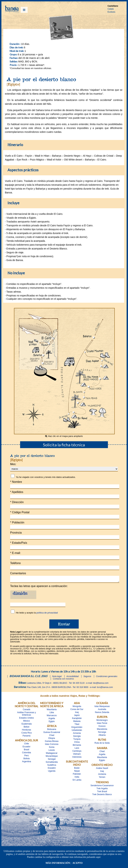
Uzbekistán (77, 731)
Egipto (52, 722)
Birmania (77, 746)
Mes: (13, 464)
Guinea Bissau (52, 742)
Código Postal (20, 512)
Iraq (77, 713)
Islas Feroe (102, 724)
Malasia (77, 722)
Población (17, 522)
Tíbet (77, 725)
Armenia (77, 734)
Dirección (17, 502)
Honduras (27, 731)
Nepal (77, 772)
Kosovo (102, 727)
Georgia (77, 737)
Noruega (102, 733)
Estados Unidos (27, 719)
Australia (102, 710)
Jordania (102, 775)
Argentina (26, 763)
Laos (77, 749)
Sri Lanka (77, 781)
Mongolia (77, 707)
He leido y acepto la (37, 614)
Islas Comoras (52, 745)
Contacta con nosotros (63, 680)
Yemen (102, 778)
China (77, 743)
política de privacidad (47, 614)
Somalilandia (52, 763)
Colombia (26, 754)
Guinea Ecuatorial (52, 733)
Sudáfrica (52, 766)
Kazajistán (77, 719)
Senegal (52, 760)
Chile (26, 745)
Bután (77, 769)
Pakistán (77, 775)
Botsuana (52, 730)
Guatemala (26, 725)
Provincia (16, 533)
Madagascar (52, 754)
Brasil (27, 751)
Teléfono (15, 563)
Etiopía (52, 739)
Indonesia (77, 758)
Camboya (77, 752)
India (77, 778)
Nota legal (57, 677)
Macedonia (102, 730)
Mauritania (52, 711)
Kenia (52, 748)
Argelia (52, 719)
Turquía (77, 740)
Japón (77, 716)
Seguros (87, 677)
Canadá (27, 711)
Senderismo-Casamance (102, 787)
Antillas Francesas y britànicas (26, 715)
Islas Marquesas (102, 707)
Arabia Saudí (102, 769)
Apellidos (17, 492)
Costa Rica (26, 734)
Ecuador (26, 748)
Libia (52, 713)
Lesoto (52, 751)
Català (111, 9)
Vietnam (77, 755)
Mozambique (52, 757)
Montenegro (102, 721)
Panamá (26, 737)
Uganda (52, 772)
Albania (102, 736)
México (27, 722)
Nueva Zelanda (102, 713)
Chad (52, 736)
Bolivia (26, 760)
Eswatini (52, 769)
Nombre (16, 482)
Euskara (111, 12)
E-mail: (15, 553)
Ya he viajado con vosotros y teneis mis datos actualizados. (46, 477)
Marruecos (52, 716)
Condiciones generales (107, 677)
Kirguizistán (77, 728)
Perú (26, 757)
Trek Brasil (102, 792)
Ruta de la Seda (102, 744)
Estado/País (19, 543)
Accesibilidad (73, 677)
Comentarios (18, 573)
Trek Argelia (102, 790)
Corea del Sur (77, 710)
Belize (26, 728)
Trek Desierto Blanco (102, 795)
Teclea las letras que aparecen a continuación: (39, 587)
